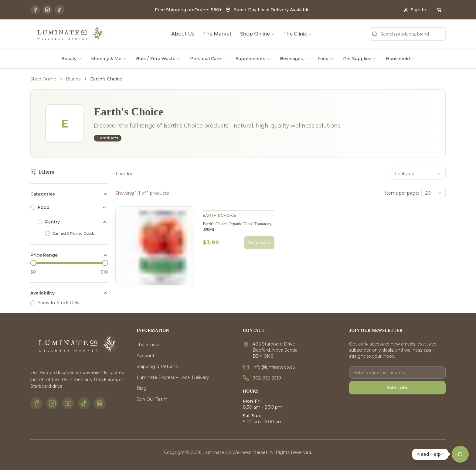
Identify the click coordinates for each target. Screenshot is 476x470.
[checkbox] (33, 207)
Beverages (294, 59)
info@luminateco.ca (274, 367)
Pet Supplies (360, 59)
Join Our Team (152, 399)
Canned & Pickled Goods (73, 233)
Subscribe (398, 388)
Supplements (253, 59)
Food (325, 59)
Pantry (52, 222)
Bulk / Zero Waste (158, 59)
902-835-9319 (267, 378)
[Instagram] (47, 10)
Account (146, 356)
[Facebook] (35, 10)
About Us (183, 34)
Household (400, 59)
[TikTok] (59, 10)
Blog (142, 388)
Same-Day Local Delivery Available (272, 10)
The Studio (148, 345)
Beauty (71, 59)
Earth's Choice (219, 215)
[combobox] (418, 174)
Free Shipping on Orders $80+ (188, 10)
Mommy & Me (109, 59)
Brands (73, 79)
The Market (217, 34)
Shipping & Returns (157, 366)
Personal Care (208, 59)
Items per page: (402, 193)
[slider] (33, 263)
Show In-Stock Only (59, 303)
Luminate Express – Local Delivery (173, 377)
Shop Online (257, 34)
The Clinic (297, 34)
